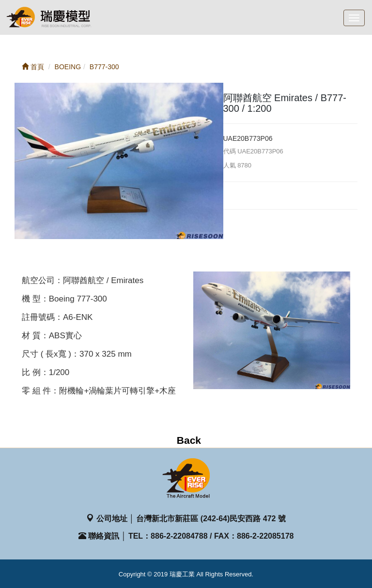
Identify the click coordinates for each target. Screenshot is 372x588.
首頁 (33, 67)
